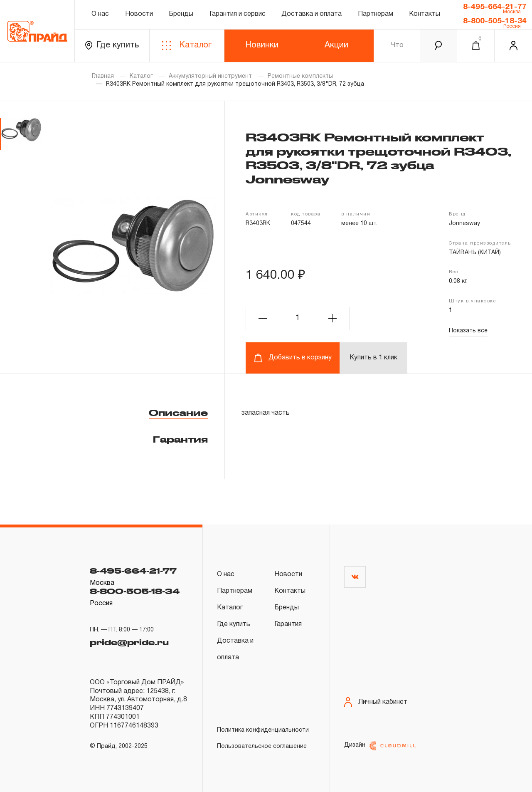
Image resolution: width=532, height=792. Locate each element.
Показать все (468, 331)
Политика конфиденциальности (263, 730)
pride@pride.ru (129, 641)
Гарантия (180, 439)
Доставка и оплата (312, 14)
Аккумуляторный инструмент (210, 76)
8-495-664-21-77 (495, 7)
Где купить (112, 46)
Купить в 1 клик (373, 358)
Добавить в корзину (293, 358)
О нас (100, 14)
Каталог (187, 46)
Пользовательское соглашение (262, 746)
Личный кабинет (376, 702)
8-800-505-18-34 (495, 21)
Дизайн (380, 746)
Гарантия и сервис (238, 14)
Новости (139, 14)
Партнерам (376, 14)
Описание (178, 413)
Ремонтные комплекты (300, 76)
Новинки (262, 45)
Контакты (425, 14)
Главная (103, 76)
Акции (336, 45)
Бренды (181, 14)
